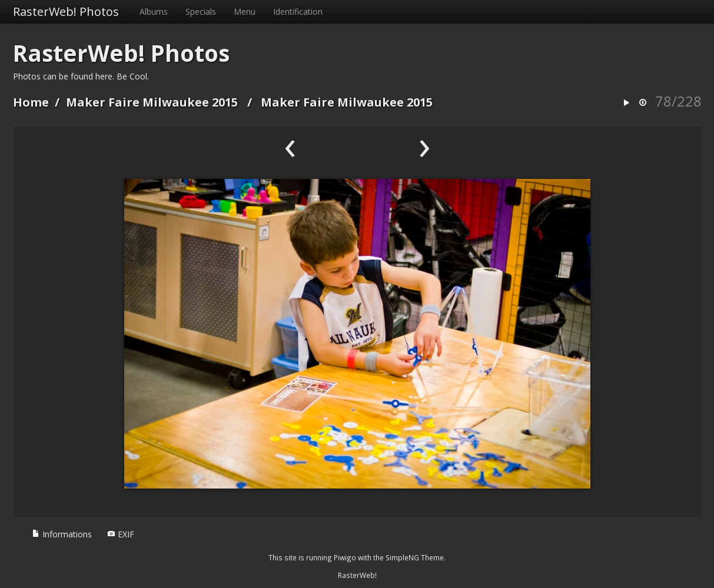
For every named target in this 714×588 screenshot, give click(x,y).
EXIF (121, 534)
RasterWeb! (357, 575)
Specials (201, 11)
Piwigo (345, 557)
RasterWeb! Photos (66, 11)
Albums (154, 11)
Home (31, 102)
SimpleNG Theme (415, 557)
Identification (298, 11)
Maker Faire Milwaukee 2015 (152, 102)
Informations (62, 534)
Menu (245, 11)
